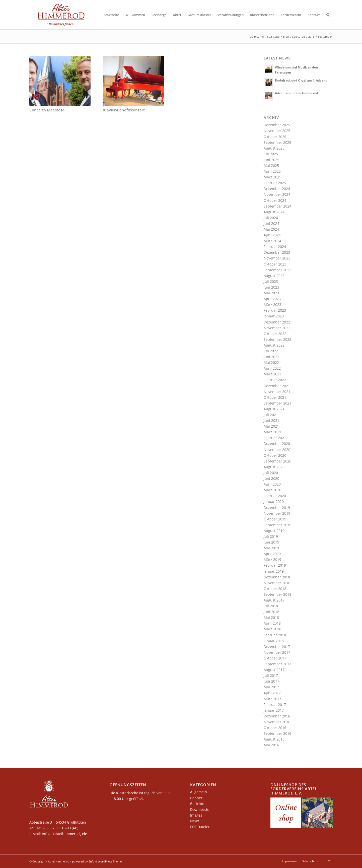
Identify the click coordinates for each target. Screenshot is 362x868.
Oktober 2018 (275, 589)
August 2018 (274, 600)
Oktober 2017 (275, 658)
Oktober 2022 (275, 334)
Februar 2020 (275, 496)
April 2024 (272, 235)
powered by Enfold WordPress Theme (97, 861)
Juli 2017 (271, 675)
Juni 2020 (271, 478)
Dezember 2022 (277, 322)
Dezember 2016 (277, 716)
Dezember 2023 (277, 252)
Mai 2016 (271, 745)
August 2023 (274, 276)
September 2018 (277, 594)
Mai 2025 (271, 165)
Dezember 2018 (277, 577)
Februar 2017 (275, 705)
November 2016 (277, 722)
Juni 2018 (271, 612)
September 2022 (277, 339)
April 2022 (272, 368)
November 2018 (277, 583)
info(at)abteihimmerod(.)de (64, 834)
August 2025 (274, 148)
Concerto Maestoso (47, 110)
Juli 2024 (271, 218)
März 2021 (272, 432)
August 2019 (274, 531)
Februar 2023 (275, 310)
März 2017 (272, 699)
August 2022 (274, 345)
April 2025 (272, 171)
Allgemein (199, 792)
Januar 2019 (274, 571)
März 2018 (272, 629)
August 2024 (274, 212)
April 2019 (272, 554)
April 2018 (272, 623)
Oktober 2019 (275, 519)
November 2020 (277, 450)
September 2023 (277, 270)
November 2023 (277, 258)
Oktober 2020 (275, 455)
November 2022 (277, 328)
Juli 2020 (271, 473)
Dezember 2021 (277, 386)
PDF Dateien (200, 827)
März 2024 (272, 241)
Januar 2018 (274, 641)
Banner (196, 798)
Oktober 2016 (275, 728)
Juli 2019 (271, 536)
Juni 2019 (271, 542)
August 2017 (274, 670)
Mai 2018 (271, 617)
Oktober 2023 (275, 264)
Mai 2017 (271, 687)
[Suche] (328, 15)
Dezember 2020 (277, 444)
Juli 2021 (271, 415)
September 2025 (277, 142)
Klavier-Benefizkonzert (124, 110)
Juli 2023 (271, 281)
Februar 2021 (275, 438)
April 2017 (272, 693)
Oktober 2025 (275, 137)
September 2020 (277, 461)
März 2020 (272, 490)
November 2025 (277, 131)
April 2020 (272, 484)
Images (196, 815)
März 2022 (272, 374)
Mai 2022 (271, 362)
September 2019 (277, 525)
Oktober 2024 (275, 200)
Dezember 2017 (277, 647)
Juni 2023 (271, 287)
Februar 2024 (275, 247)
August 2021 (274, 409)
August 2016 (274, 739)
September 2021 (277, 403)
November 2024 (277, 194)
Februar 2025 (275, 183)
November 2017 (277, 652)
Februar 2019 (275, 565)
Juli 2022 (271, 351)
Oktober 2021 (275, 397)
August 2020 (274, 467)
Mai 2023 (271, 293)
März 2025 (272, 177)
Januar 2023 (274, 316)
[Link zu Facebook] (329, 861)
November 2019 (277, 513)
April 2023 (272, 299)
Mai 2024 (271, 229)
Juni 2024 (271, 223)
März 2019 (272, 559)
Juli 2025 (271, 154)
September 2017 (277, 664)
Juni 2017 (271, 681)
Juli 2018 (271, 606)
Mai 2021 (271, 426)
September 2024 (277, 206)
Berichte (197, 804)
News (195, 821)
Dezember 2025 (277, 125)
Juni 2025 (271, 160)
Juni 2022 (271, 357)
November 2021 (277, 392)
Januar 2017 (274, 710)
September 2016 (277, 733)
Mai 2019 (271, 548)
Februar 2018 (275, 635)
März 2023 (272, 305)
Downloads (199, 809)
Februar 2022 (275, 380)
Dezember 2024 (277, 189)
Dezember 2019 (277, 508)
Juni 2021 (271, 420)
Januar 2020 (274, 502)
